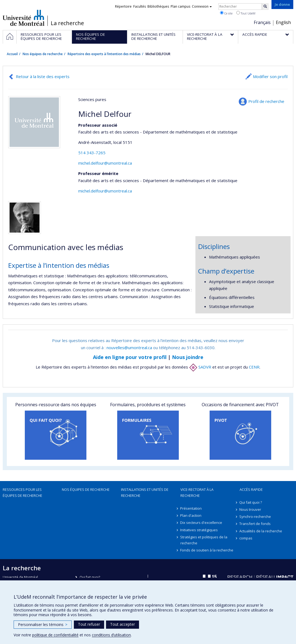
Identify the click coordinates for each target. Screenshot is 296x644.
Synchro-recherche (255, 517)
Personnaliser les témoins (43, 624)
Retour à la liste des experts (43, 76)
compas (246, 538)
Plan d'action (191, 515)
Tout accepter (123, 624)
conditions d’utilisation (111, 635)
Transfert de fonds (255, 524)
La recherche (67, 23)
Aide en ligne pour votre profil (130, 357)
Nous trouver (250, 509)
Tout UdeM (246, 13)
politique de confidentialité (55, 635)
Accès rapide (251, 489)
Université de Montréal (24, 18)
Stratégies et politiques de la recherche (204, 540)
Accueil (12, 54)
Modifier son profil (270, 76)
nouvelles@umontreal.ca (129, 348)
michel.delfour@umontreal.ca (105, 163)
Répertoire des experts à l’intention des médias (104, 54)
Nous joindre (188, 357)
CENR (254, 367)
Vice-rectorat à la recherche (197, 492)
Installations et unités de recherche (145, 492)
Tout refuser (89, 624)
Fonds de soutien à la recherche (207, 550)
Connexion (202, 6)
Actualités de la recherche (261, 531)
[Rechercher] (265, 7)
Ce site (226, 13)
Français (262, 22)
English (283, 22)
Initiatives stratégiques (199, 530)
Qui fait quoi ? (251, 502)
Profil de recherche (266, 101)
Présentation (191, 508)
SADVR (200, 367)
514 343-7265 (92, 153)
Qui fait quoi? (90, 577)
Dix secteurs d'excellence (201, 523)
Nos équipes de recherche (43, 54)
